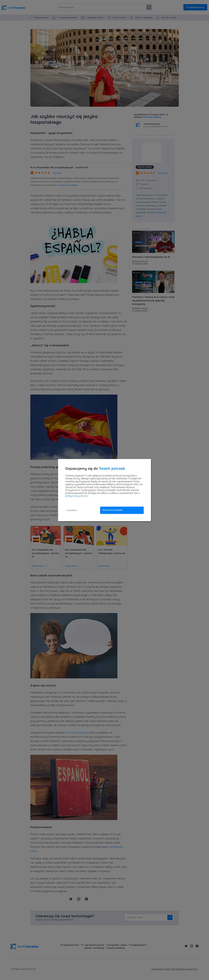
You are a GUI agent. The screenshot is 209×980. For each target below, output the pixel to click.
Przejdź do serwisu (113, 510)
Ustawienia (71, 510)
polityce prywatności (77, 496)
